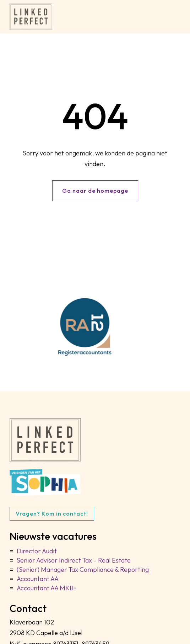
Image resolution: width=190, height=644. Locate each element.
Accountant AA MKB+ (47, 588)
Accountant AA (38, 579)
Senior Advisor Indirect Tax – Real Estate (74, 560)
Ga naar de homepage (95, 191)
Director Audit (37, 551)
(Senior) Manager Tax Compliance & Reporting (83, 570)
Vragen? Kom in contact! (52, 513)
